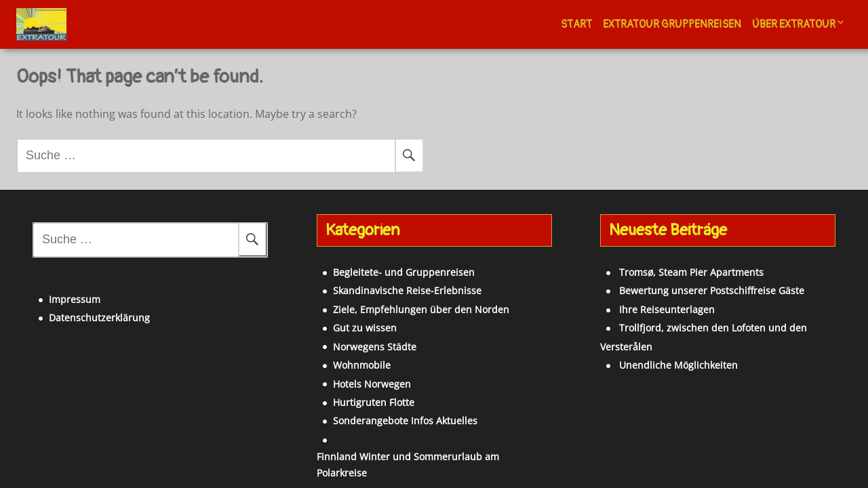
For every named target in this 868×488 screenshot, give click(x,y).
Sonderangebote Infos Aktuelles (383, 421)
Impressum (52, 291)
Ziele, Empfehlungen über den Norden (399, 309)
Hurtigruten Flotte (351, 402)
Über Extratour (794, 24)
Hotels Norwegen (350, 384)
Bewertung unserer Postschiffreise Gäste (690, 290)
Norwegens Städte (352, 347)
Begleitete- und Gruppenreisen (381, 272)
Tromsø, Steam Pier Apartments (670, 272)
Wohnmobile (339, 365)
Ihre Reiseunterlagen (645, 309)
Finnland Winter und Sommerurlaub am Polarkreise (428, 440)
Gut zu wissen (342, 328)
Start (576, 24)
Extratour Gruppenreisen (672, 24)
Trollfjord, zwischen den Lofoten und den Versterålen (719, 328)
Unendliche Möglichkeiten (657, 347)
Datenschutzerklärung (77, 309)
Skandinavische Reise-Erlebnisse (385, 290)
